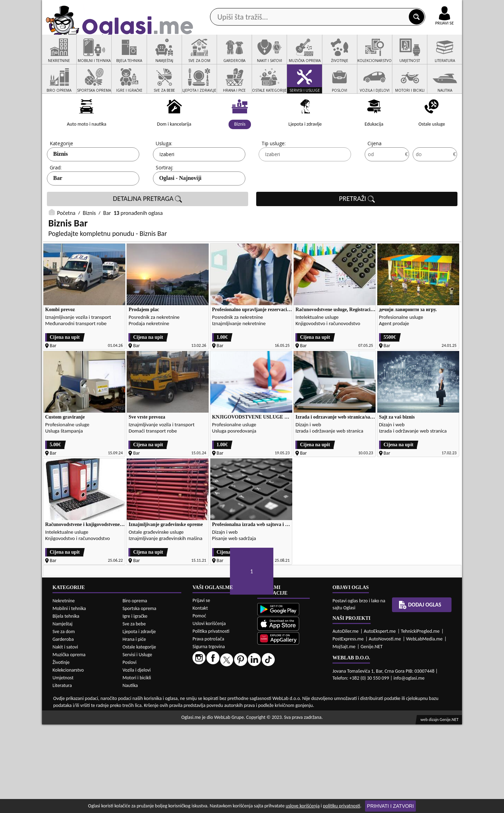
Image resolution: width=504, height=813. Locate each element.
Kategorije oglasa (87, 55)
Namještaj (62, 712)
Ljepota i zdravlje (139, 720)
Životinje (61, 751)
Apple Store (258, 6)
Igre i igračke (135, 704)
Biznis (61, 180)
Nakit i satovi (65, 735)
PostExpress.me (348, 727)
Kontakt (381, 6)
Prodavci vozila (203, 55)
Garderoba (63, 727)
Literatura (62, 774)
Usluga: (164, 170)
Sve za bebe (134, 712)
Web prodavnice (147, 55)
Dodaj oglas (440, 55)
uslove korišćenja (303, 806)
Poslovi (129, 751)
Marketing (343, 7)
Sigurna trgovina (209, 735)
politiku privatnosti (342, 806)
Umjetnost (63, 766)
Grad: (56, 194)
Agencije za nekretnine (268, 55)
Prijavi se (201, 689)
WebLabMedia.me (424, 727)
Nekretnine (64, 689)
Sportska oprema (139, 697)
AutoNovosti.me (385, 727)
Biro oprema (135, 689)
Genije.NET (372, 735)
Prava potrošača (208, 727)
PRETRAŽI (357, 225)
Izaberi (167, 181)
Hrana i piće (134, 727)
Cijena (374, 170)
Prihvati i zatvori (391, 806)
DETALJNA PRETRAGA (148, 225)
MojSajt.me (344, 735)
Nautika (130, 774)
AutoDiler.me (346, 719)
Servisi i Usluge (137, 743)
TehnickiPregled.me (420, 719)
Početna (66, 240)
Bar (58, 205)
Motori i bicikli (137, 766)
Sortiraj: (164, 194)
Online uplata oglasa (430, 7)
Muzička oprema (69, 743)
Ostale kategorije (139, 735)
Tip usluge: (274, 170)
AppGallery (302, 7)
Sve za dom (64, 720)
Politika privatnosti (211, 719)
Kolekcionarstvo (68, 758)
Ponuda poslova (388, 55)
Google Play (213, 6)
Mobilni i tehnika (69, 697)
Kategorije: (62, 170)
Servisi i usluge (332, 55)
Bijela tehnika (66, 704)
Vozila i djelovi (137, 758)
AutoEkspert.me (380, 719)
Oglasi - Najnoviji (180, 205)
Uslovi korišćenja (209, 712)
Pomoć (199, 704)
